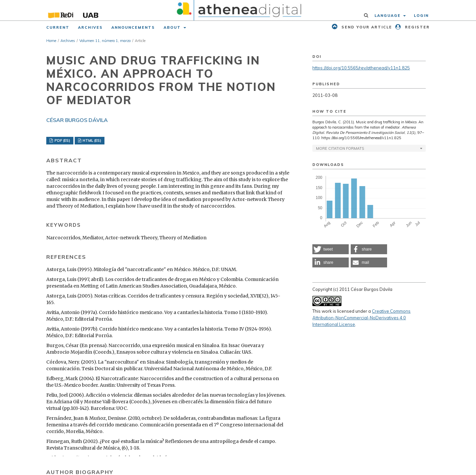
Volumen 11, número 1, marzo (105, 41)
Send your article (366, 27)
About (173, 27)
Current (58, 27)
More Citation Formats (340, 148)
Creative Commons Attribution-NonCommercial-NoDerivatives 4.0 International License (361, 318)
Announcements (133, 27)
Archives (90, 27)
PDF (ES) (62, 140)
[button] (331, 249)
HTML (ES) (91, 140)
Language (388, 16)
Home (51, 41)
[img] (238, 10)
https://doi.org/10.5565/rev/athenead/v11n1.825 (361, 68)
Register (416, 27)
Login (421, 16)
